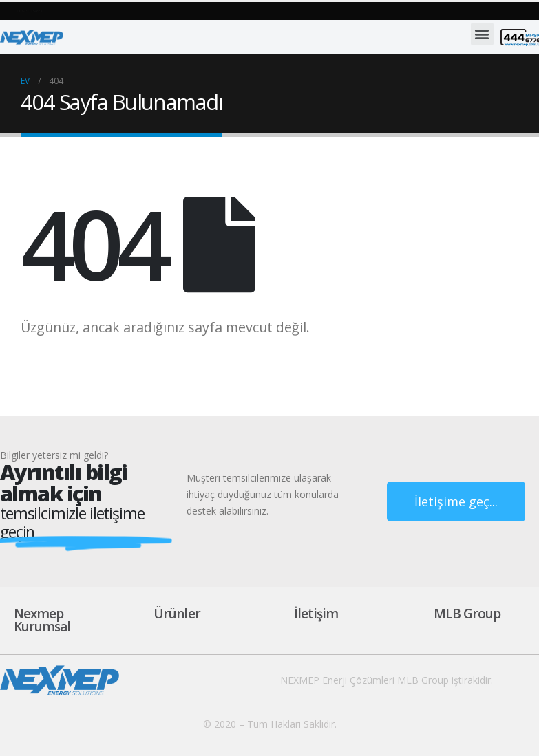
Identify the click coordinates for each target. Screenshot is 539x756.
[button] (110, 11)
